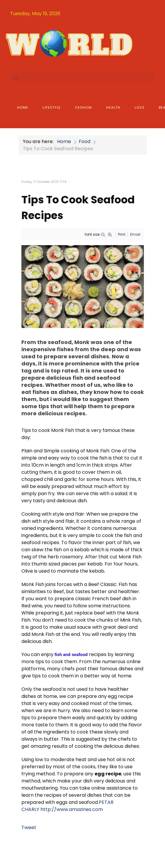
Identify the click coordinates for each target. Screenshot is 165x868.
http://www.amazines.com (72, 809)
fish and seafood (71, 655)
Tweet (29, 827)
